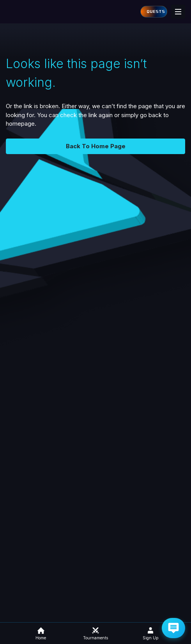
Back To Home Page (96, 146)
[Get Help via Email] (173, 628)
